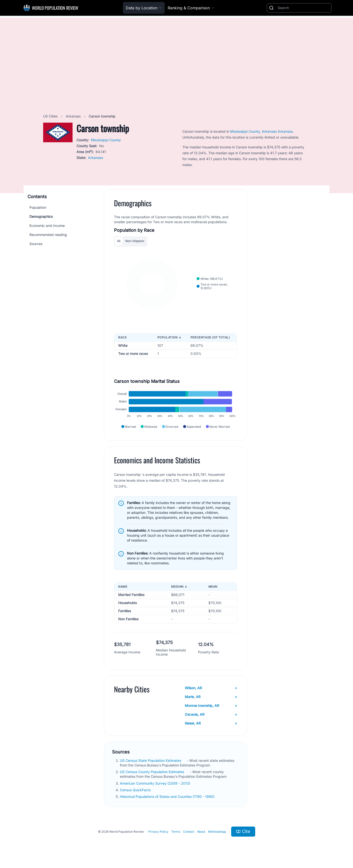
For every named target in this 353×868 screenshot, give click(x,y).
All (119, 241)
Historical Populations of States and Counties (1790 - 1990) (168, 797)
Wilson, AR (211, 688)
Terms (176, 832)
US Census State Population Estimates (151, 760)
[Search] (303, 8)
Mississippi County (106, 140)
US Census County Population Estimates (152, 772)
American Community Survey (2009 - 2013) (156, 783)
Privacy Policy (158, 832)
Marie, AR (211, 697)
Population (38, 207)
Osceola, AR (211, 714)
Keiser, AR (211, 723)
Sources (36, 244)
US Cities (51, 116)
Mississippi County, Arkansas (254, 131)
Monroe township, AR (211, 706)
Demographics (41, 216)
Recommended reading (48, 235)
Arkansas (74, 116)
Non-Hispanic (135, 241)
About (201, 832)
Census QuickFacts (136, 790)
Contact (189, 832)
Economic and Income (47, 226)
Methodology (217, 832)
